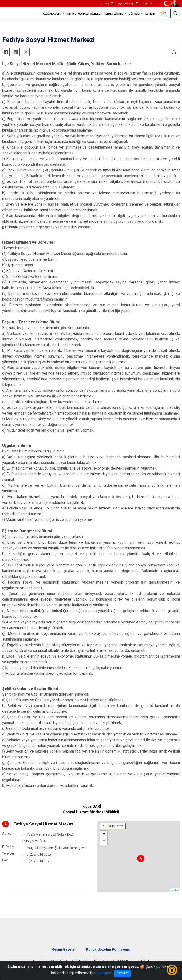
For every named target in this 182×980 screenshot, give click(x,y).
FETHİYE (71, 14)
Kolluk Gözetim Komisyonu (108, 949)
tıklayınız (104, 973)
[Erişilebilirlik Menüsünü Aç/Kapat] (172, 970)
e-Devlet (105, 4)
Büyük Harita (114, 826)
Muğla (146, 4)
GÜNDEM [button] (134, 14)
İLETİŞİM (150, 14)
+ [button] (104, 834)
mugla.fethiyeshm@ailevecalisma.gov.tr (57, 848)
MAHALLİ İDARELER (90, 14)
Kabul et (123, 973)
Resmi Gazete (63, 949)
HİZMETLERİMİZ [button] (114, 14)
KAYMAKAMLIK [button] (52, 14)
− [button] (104, 841)
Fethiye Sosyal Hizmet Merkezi (44, 824)
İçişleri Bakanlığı (126, 4)
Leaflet (175, 890)
